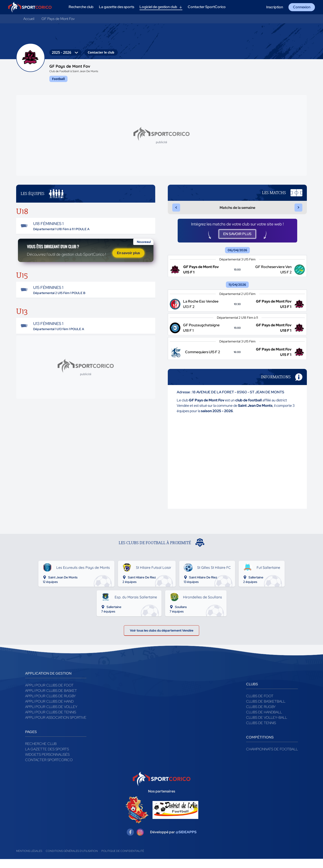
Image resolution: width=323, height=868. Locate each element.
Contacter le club (101, 52)
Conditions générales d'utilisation (72, 859)
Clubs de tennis (261, 731)
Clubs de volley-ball (267, 726)
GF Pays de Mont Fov (58, 19)
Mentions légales (29, 859)
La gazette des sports (47, 757)
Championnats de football (272, 757)
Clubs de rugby (261, 715)
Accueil (29, 19)
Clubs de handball (264, 720)
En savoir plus (128, 259)
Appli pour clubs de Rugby (50, 704)
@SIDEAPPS (186, 840)
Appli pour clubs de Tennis (51, 720)
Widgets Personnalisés (47, 763)
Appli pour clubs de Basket (51, 699)
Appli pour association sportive (56, 726)
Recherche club (41, 752)
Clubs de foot (260, 704)
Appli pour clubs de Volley (51, 715)
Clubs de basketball (266, 709)
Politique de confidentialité (123, 859)
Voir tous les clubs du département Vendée (162, 637)
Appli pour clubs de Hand (49, 709)
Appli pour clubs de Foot (49, 693)
